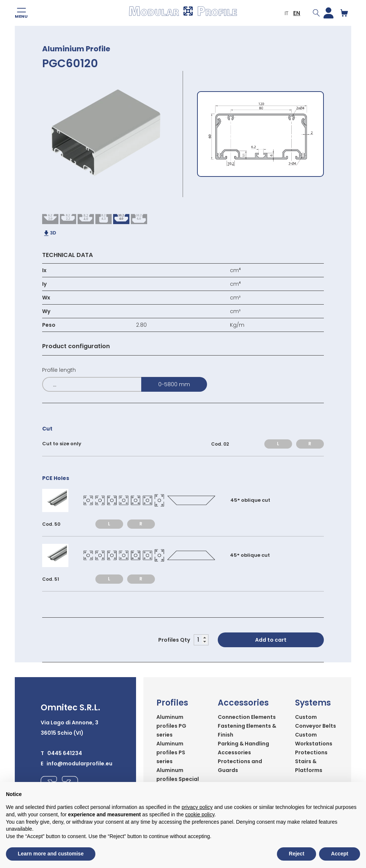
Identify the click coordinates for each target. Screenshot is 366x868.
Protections (311, 752)
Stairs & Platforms (309, 766)
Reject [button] (296, 854)
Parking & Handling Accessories (243, 748)
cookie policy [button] (200, 814)
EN (297, 13)
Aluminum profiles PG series (171, 726)
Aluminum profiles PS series (171, 752)
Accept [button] (340, 854)
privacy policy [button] (197, 807)
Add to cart (271, 640)
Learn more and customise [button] (51, 854)
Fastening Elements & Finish (247, 730)
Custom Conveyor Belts (316, 721)
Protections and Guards (240, 766)
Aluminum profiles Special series (178, 779)
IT (287, 13)
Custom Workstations (314, 739)
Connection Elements (247, 717)
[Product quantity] (201, 640)
